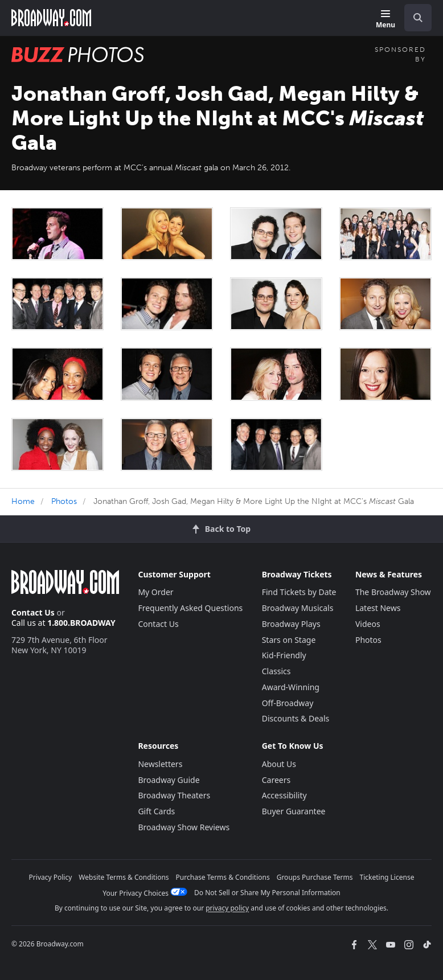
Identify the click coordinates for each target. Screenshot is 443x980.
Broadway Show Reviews (184, 827)
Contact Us (33, 612)
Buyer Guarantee (294, 811)
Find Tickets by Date (299, 592)
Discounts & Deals (296, 718)
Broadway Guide (169, 780)
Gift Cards (156, 811)
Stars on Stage (289, 640)
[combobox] (413, 18)
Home (23, 501)
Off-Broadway (288, 703)
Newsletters (160, 764)
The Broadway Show (393, 592)
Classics (276, 671)
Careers (276, 780)
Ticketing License (387, 877)
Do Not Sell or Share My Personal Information (267, 893)
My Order (155, 592)
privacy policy (227, 908)
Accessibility (284, 795)
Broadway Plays (291, 624)
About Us (279, 764)
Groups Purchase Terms (315, 877)
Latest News (378, 608)
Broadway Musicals (298, 608)
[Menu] (385, 20)
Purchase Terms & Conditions (223, 877)
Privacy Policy (51, 877)
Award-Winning (291, 687)
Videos (368, 624)
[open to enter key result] (418, 18)
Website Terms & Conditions (124, 877)
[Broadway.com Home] (51, 18)
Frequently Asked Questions (190, 608)
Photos (64, 501)
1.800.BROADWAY (81, 623)
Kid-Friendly (284, 655)
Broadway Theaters (174, 795)
